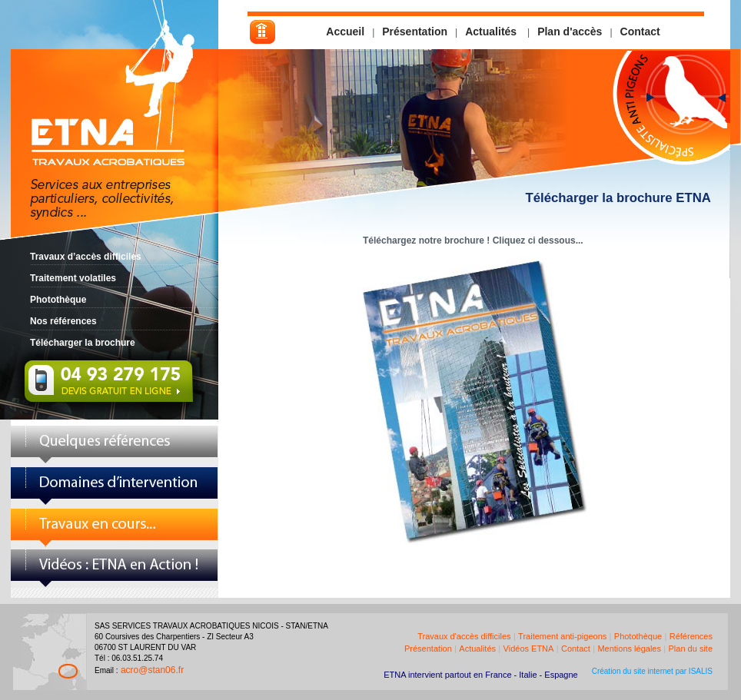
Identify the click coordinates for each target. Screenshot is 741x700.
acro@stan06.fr (152, 670)
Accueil (345, 32)
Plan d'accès (570, 32)
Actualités (492, 32)
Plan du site (691, 649)
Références (691, 636)
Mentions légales (629, 649)
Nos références (63, 321)
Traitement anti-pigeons (562, 636)
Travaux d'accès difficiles (464, 636)
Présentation (415, 32)
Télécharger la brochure (83, 343)
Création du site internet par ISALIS (652, 671)
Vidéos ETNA (529, 649)
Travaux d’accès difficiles (86, 257)
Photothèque (58, 300)
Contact (640, 32)
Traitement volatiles (73, 278)
